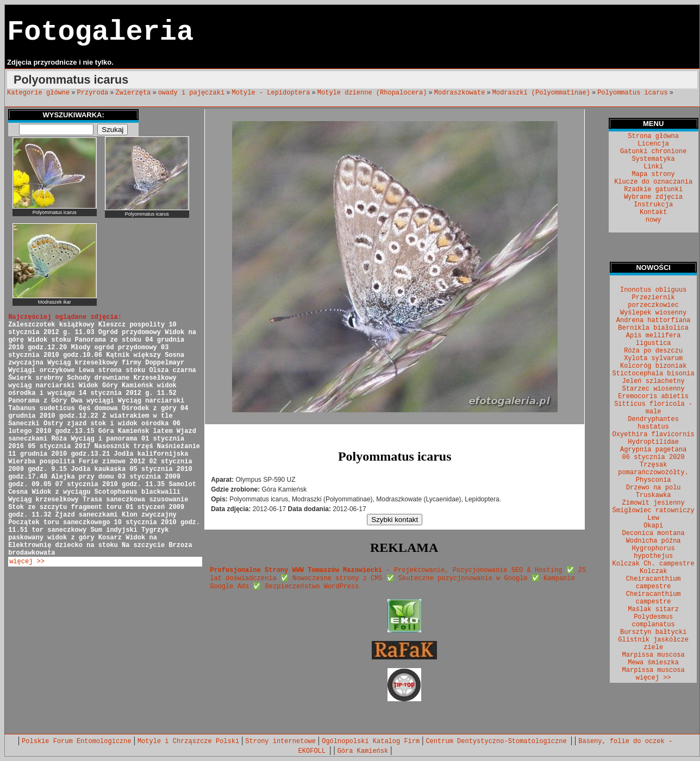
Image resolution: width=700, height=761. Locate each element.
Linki (653, 167)
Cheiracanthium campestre (654, 598)
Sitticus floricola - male (653, 408)
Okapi (653, 526)
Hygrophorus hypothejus (654, 552)
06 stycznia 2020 (654, 457)
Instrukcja (653, 205)
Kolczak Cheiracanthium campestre (654, 579)
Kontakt (653, 212)
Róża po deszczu (653, 351)
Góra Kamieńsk (363, 751)
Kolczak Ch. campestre (654, 564)
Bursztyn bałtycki (653, 632)
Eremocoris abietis (653, 397)
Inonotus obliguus (653, 290)
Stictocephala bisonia (654, 374)
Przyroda (93, 93)
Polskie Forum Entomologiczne (77, 741)
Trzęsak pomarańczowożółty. (653, 469)
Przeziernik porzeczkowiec (653, 301)
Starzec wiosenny (654, 389)
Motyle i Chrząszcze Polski (188, 741)
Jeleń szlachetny (654, 381)
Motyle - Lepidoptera (271, 93)
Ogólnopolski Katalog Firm (371, 741)
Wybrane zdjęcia (653, 197)
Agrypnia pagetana (653, 450)
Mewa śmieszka (653, 663)
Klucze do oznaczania (653, 182)
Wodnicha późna (654, 541)
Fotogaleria (100, 32)
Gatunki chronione (653, 152)
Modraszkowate (460, 93)
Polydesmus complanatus (654, 621)
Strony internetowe (280, 741)
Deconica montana (654, 533)
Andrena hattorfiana (654, 320)
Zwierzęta (133, 93)
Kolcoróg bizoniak (653, 366)
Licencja (653, 144)
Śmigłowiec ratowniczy (654, 511)
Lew (653, 518)
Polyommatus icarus (633, 93)
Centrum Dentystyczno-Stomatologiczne (498, 741)
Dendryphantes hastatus (653, 423)
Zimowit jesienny (654, 503)
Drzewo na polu (654, 488)
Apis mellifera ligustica (654, 339)
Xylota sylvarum (653, 359)
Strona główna (653, 136)
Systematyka (654, 159)
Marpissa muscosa (654, 655)
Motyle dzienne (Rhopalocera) (372, 93)
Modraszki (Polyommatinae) (541, 93)
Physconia (654, 480)
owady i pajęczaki (191, 93)
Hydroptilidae (653, 442)
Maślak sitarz (653, 609)
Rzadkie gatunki (653, 190)
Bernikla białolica (653, 328)
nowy (654, 220)
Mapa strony (654, 174)
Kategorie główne (38, 93)
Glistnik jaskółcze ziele (653, 644)
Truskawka (654, 495)
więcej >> (27, 562)
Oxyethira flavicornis (654, 435)
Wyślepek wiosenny (653, 313)
